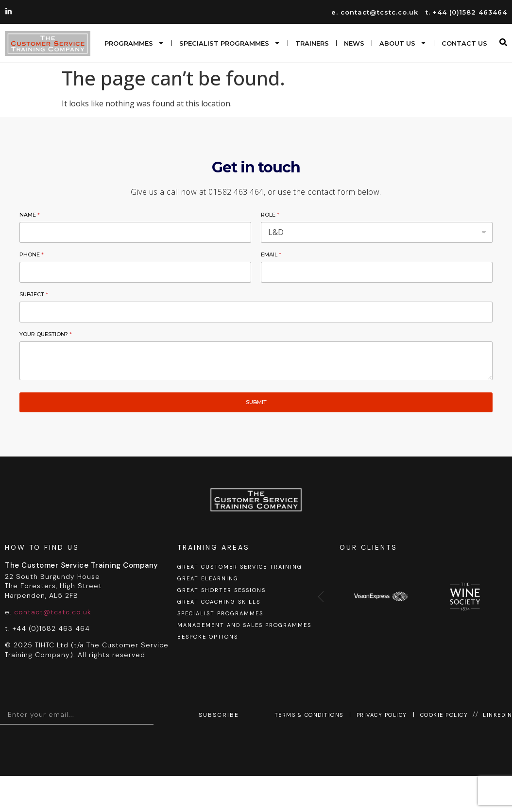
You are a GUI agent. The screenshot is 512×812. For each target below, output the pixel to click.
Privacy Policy (382, 715)
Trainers (312, 43)
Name (30, 215)
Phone (32, 254)
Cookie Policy (444, 715)
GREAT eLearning (208, 578)
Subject (34, 294)
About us (403, 43)
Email (271, 254)
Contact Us (464, 43)
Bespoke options (208, 637)
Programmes (134, 43)
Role (270, 215)
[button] (503, 42)
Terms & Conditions (309, 715)
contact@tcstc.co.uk (53, 612)
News (354, 43)
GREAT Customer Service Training (240, 567)
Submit (256, 402)
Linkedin (497, 715)
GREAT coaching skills (219, 602)
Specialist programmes (230, 43)
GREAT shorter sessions (222, 590)
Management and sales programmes (244, 625)
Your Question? (46, 334)
